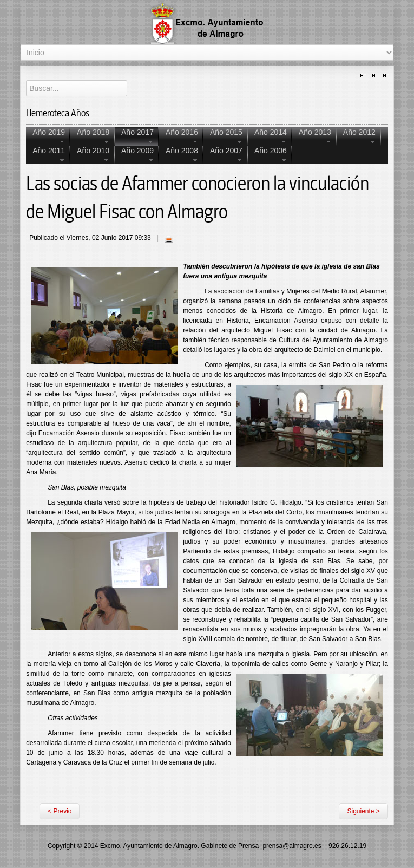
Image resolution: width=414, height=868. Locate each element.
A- (384, 76)
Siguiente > (363, 811)
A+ (365, 76)
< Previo (60, 811)
